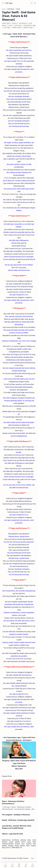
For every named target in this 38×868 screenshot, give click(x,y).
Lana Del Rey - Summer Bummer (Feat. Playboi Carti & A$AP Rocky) (17, 827)
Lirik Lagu (9, 3)
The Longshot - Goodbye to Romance (16, 815)
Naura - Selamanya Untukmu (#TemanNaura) (13, 802)
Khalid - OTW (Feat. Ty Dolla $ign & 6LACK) (18, 820)
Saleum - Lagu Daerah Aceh (12, 834)
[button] (32, 3)
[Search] (35, 3)
